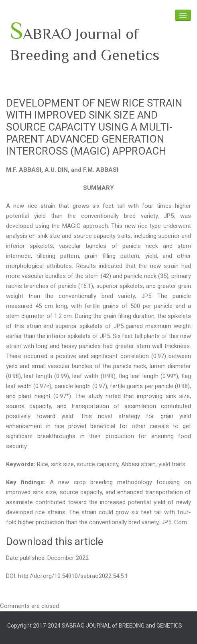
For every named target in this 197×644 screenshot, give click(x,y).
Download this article (55, 541)
